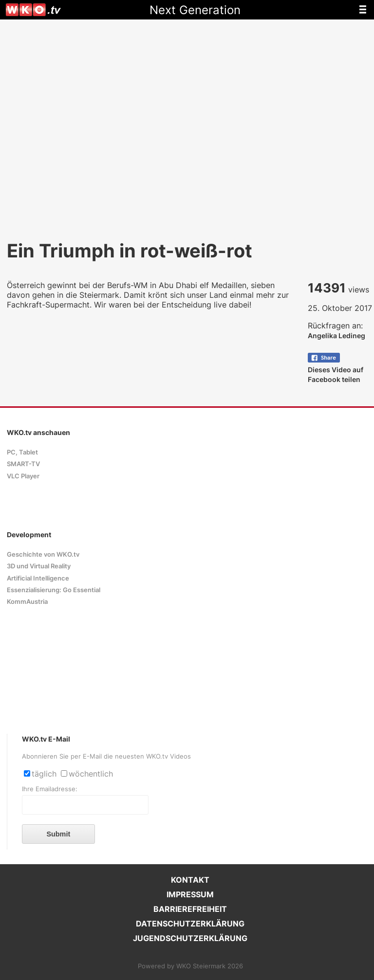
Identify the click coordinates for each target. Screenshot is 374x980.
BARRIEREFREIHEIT (190, 909)
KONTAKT (190, 880)
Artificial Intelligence (38, 578)
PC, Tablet (22, 452)
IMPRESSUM (190, 894)
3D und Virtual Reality (39, 566)
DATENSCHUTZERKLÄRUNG (190, 924)
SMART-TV (23, 464)
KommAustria (27, 602)
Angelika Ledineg (337, 336)
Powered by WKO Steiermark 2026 (190, 966)
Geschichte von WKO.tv (43, 554)
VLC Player (23, 476)
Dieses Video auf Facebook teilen (336, 370)
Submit (58, 834)
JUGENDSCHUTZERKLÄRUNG (190, 938)
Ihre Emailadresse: (50, 789)
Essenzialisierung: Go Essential (54, 590)
